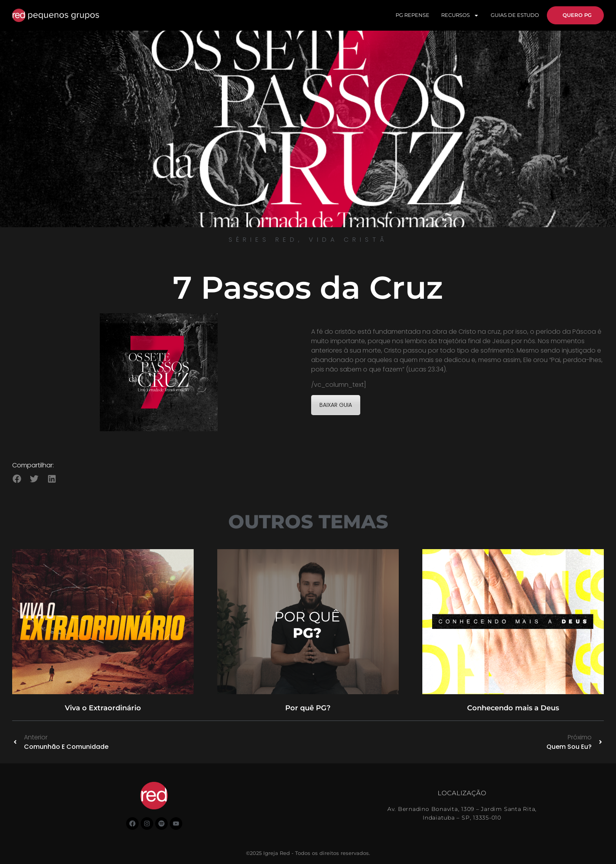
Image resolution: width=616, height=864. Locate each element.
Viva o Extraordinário (103, 708)
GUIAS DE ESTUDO (515, 15)
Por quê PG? (308, 708)
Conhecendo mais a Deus (513, 708)
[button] (17, 479)
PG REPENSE (412, 15)
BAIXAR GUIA (336, 405)
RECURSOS (460, 16)
